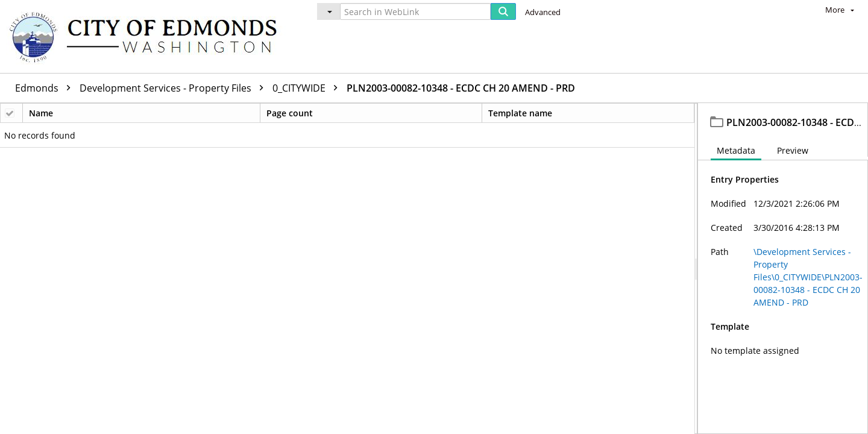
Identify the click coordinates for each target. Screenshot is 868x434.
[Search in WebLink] (415, 11)
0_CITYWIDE (308, 88)
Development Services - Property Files (175, 88)
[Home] (149, 36)
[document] (783, 269)
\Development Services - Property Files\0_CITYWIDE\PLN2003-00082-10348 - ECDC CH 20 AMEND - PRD (808, 277)
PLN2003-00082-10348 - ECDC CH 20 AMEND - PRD (461, 88)
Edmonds (46, 88)
